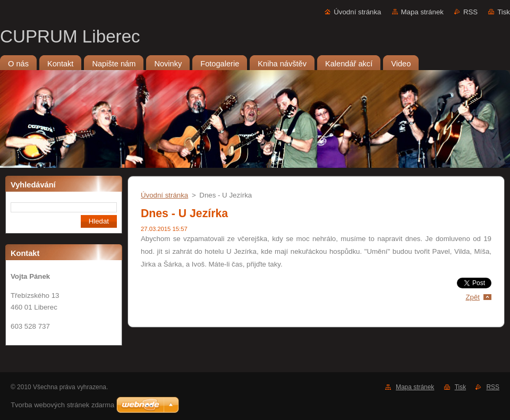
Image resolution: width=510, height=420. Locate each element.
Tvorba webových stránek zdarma (62, 405)
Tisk (504, 12)
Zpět (473, 297)
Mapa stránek (422, 12)
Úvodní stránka (357, 12)
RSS (470, 12)
